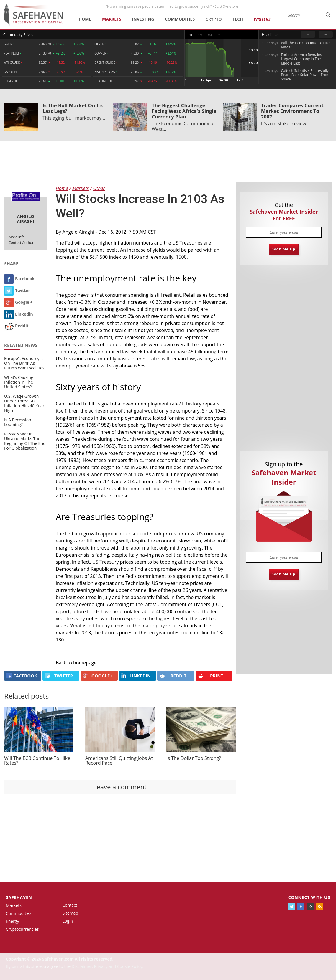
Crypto (214, 19)
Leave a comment (120, 787)
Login (68, 921)
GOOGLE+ (98, 676)
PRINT (211, 676)
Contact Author (21, 243)
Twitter (17, 290)
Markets (112, 19)
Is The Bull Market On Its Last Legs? (73, 108)
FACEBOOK (22, 676)
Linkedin (19, 314)
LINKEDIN (136, 676)
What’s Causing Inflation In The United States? (19, 382)
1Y (218, 35)
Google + (18, 302)
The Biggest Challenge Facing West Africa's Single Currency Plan (184, 111)
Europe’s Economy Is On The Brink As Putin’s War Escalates (24, 363)
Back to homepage (76, 663)
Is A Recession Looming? (18, 422)
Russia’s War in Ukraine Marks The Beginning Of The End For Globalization (25, 441)
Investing (143, 19)
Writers (262, 19)
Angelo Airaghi (78, 232)
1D (191, 35)
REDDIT (173, 676)
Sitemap (70, 913)
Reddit (16, 326)
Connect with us (309, 897)
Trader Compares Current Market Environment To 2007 (292, 111)
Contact (70, 905)
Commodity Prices (18, 35)
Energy (13, 921)
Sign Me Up (284, 249)
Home (85, 19)
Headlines (270, 35)
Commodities (180, 19)
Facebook (19, 279)
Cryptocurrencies (22, 929)
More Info (17, 237)
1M (200, 35)
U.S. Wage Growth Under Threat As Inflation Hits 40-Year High (24, 403)
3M (209, 35)
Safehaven (19, 897)
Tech (238, 19)
